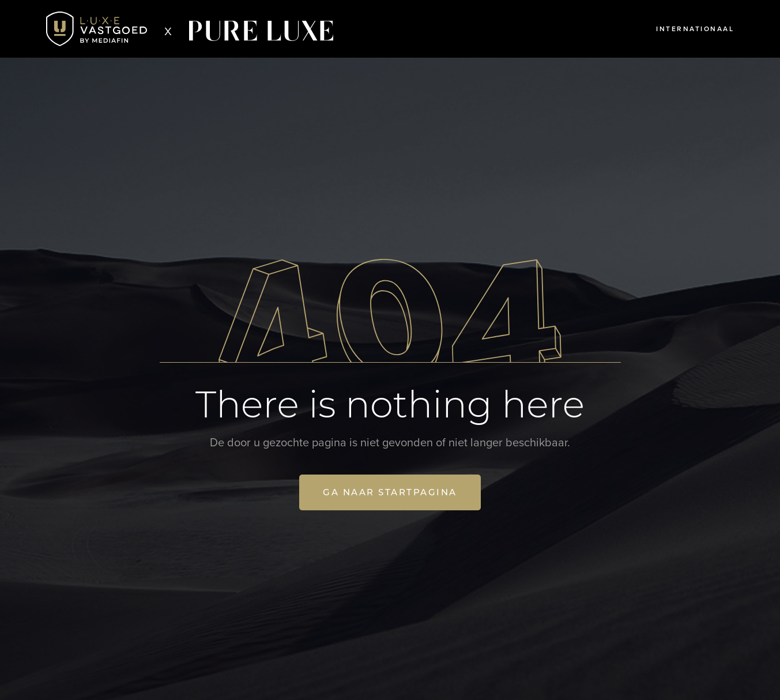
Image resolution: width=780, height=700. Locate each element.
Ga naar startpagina (390, 492)
